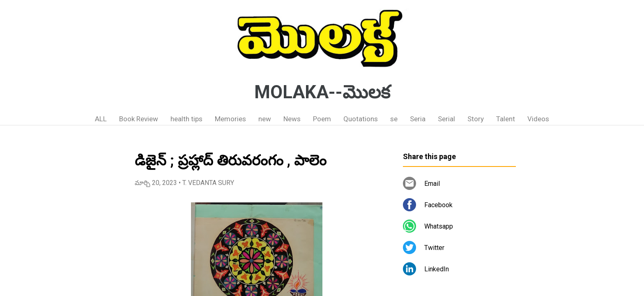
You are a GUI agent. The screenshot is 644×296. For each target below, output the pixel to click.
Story (476, 119)
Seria (418, 119)
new (265, 119)
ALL (101, 119)
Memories (230, 119)
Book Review (139, 119)
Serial (446, 119)
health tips (186, 119)
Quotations (361, 119)
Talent (506, 119)
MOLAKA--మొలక (322, 92)
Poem (322, 119)
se (394, 119)
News (292, 119)
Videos (538, 119)
